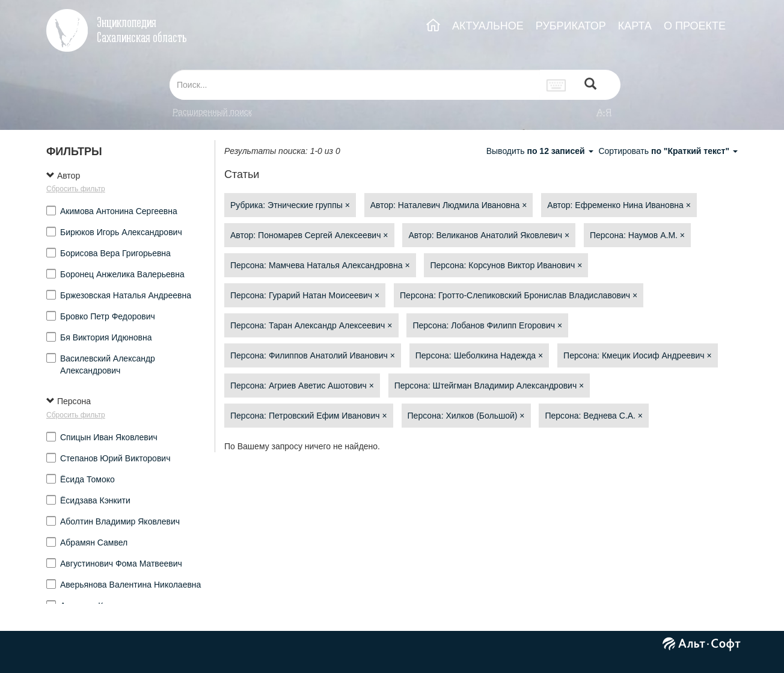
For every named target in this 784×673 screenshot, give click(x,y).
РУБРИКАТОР (571, 26)
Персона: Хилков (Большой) (466, 416)
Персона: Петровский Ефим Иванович (309, 416)
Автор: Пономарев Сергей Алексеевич (309, 235)
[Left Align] (590, 85)
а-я (604, 112)
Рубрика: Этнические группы (290, 205)
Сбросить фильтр (76, 189)
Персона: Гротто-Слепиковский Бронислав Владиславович (519, 295)
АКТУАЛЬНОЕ (488, 26)
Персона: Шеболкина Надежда (479, 355)
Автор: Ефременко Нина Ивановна (619, 205)
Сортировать (668, 151)
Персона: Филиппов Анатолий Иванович (313, 355)
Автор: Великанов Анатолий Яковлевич (489, 235)
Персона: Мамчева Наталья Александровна (320, 265)
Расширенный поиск (212, 112)
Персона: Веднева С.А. (594, 416)
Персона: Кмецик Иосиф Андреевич (638, 355)
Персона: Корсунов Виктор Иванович (506, 265)
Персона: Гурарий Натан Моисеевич (305, 295)
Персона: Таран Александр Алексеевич (311, 325)
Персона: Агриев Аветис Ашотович (302, 386)
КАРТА (635, 26)
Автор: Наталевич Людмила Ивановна (449, 205)
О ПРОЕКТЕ (695, 26)
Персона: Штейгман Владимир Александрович (489, 386)
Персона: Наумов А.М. (637, 235)
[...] (355, 85)
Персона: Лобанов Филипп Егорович (487, 325)
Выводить (541, 151)
